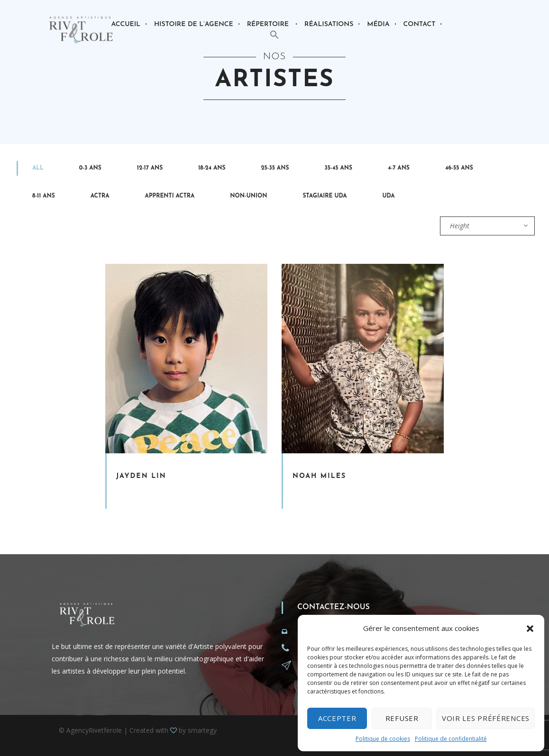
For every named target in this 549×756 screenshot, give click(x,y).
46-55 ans (459, 168)
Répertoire (268, 24)
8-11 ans (44, 196)
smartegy (202, 730)
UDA (389, 196)
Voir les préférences (486, 718)
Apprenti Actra (170, 196)
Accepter (337, 718)
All (38, 168)
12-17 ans (150, 168)
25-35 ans (275, 168)
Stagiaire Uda (325, 196)
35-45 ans (338, 168)
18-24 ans (212, 168)
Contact (420, 24)
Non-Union (248, 196)
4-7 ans (399, 168)
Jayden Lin (141, 476)
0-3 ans (90, 168)
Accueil (126, 24)
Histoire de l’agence (194, 24)
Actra (100, 196)
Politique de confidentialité (451, 739)
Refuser (402, 718)
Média (378, 24)
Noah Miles (319, 476)
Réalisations (329, 24)
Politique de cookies (383, 739)
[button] (530, 629)
